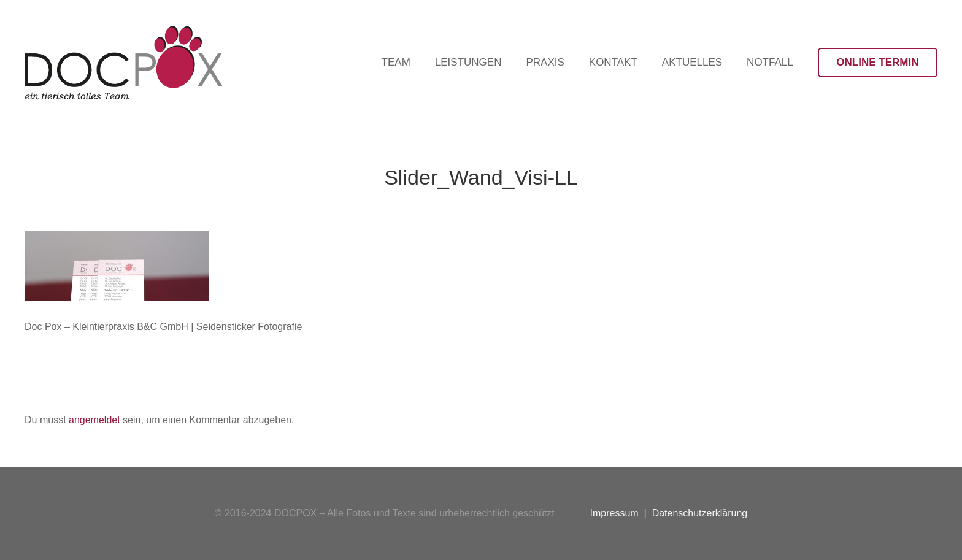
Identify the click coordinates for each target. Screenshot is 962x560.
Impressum (614, 513)
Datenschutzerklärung (700, 513)
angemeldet (94, 420)
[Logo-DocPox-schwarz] (124, 63)
